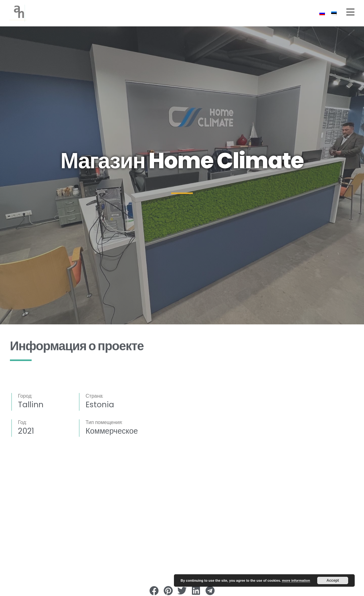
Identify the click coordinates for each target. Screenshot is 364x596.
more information (296, 580)
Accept (333, 580)
